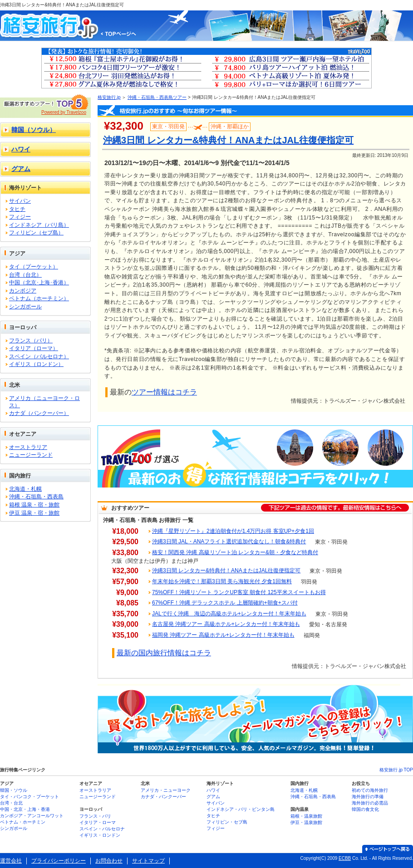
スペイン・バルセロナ (102, 829)
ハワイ (21, 149)
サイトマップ (148, 861)
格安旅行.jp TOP (396, 770)
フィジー (20, 217)
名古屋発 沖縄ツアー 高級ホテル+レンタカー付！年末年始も (226, 624)
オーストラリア (28, 447)
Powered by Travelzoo (64, 112)
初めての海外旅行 (370, 790)
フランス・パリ (95, 816)
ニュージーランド (31, 455)
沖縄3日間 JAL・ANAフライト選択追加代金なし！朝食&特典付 (229, 541)
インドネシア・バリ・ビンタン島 (241, 809)
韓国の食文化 (365, 809)
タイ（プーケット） (34, 267)
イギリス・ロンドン (100, 835)
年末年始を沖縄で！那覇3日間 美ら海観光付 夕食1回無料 (222, 581)
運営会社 (11, 861)
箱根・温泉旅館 (306, 816)
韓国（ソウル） (34, 130)
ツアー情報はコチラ (164, 392)
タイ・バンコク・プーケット (29, 797)
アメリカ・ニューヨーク (166, 790)
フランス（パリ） (31, 341)
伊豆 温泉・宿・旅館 (34, 513)
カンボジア (23, 291)
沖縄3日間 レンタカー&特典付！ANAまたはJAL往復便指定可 (226, 571)
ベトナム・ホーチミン (23, 822)
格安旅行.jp (109, 97)
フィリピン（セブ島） (36, 233)
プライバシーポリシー (59, 861)
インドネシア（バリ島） (39, 225)
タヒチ (17, 209)
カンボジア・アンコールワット (32, 816)
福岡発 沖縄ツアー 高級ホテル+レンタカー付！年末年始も (223, 635)
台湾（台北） (25, 275)
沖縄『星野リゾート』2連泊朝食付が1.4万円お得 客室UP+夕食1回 (233, 531)
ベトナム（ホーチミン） (39, 298)
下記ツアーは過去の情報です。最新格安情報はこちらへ (335, 508)
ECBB (345, 858)
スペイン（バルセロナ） (39, 356)
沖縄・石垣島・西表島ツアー (157, 97)
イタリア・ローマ (98, 822)
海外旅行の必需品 (370, 803)
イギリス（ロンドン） (36, 364)
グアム (21, 169)
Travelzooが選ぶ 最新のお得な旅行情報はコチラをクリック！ (255, 456)
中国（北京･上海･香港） (39, 283)
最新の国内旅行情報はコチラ (164, 653)
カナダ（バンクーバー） (39, 413)
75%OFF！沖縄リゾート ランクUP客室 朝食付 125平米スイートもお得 (239, 592)
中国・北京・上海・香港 (25, 809)
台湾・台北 (11, 803)
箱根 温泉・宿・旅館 (34, 505)
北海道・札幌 (25, 489)
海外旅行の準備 (368, 797)
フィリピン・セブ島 (227, 822)
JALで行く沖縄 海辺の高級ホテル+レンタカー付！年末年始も (229, 614)
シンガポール (25, 307)
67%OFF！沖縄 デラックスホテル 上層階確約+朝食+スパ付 (225, 603)
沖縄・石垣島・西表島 (36, 497)
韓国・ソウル (14, 790)
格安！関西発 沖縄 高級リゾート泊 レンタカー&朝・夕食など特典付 (235, 552)
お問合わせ (109, 861)
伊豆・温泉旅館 (306, 822)
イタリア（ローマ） (34, 348)
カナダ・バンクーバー (163, 797)
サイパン (20, 201)
